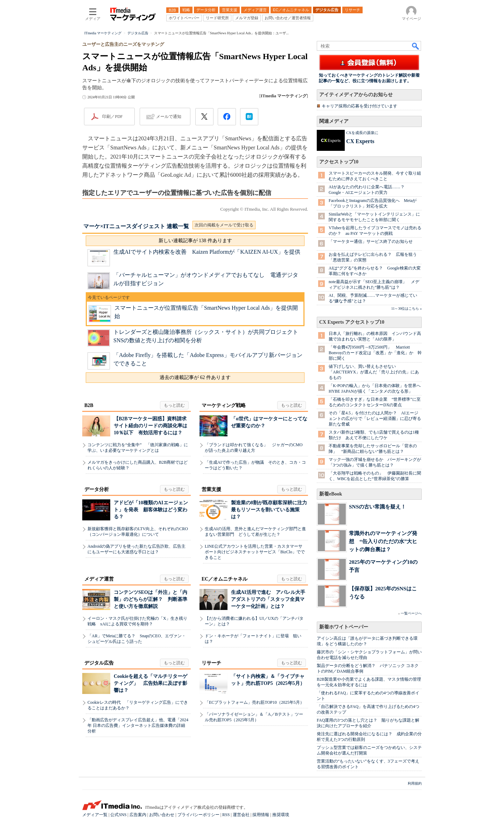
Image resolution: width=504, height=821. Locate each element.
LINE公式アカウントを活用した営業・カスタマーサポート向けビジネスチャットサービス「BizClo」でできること (255, 552)
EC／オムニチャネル (225, 579)
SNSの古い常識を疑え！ (377, 507)
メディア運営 (99, 579)
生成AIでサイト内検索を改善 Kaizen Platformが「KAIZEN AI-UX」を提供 (207, 252)
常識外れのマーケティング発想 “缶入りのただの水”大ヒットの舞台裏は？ (383, 541)
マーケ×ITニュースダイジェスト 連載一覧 (136, 226)
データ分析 (97, 489)
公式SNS (118, 815)
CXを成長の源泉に (362, 133)
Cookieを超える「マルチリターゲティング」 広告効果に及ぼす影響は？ (150, 683)
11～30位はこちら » (407, 308)
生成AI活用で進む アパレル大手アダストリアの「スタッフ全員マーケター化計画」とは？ (268, 599)
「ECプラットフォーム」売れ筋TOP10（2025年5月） (254, 702)
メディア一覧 (95, 815)
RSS (226, 815)
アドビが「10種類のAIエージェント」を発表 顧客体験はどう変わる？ (151, 510)
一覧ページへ (411, 613)
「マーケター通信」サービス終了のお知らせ (371, 241)
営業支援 (211, 489)
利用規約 (415, 783)
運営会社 (241, 815)
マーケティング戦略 (224, 405)
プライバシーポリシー (198, 815)
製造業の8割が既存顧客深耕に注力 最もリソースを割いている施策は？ (271, 510)
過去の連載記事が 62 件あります (195, 377)
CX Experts (360, 141)
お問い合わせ (162, 815)
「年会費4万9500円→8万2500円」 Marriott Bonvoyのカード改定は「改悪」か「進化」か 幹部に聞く (375, 353)
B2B (89, 405)
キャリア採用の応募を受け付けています (359, 106)
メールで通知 (169, 117)
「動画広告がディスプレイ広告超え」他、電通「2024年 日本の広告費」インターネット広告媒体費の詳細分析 (138, 725)
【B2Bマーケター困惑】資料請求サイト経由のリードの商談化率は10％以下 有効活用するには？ (150, 426)
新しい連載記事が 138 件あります (195, 241)
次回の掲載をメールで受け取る (224, 225)
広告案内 (138, 815)
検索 (416, 46)
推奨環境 (281, 815)
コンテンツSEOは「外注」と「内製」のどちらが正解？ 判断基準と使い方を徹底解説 (150, 599)
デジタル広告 (99, 663)
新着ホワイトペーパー (344, 627)
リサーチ (211, 663)
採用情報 (261, 815)
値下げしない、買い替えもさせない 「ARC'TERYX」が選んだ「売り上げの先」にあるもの (374, 372)
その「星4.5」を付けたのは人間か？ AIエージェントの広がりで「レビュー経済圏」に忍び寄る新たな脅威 (375, 419)
